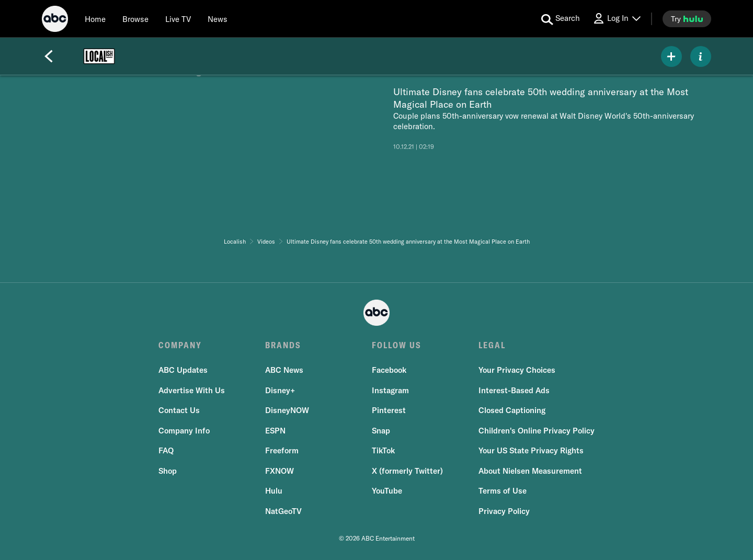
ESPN (275, 431)
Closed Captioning (512, 410)
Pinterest (389, 410)
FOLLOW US (397, 345)
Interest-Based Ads (514, 390)
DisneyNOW (287, 410)
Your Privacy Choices (517, 370)
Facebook (389, 370)
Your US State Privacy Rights (531, 450)
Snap (381, 431)
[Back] (49, 56)
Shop (168, 471)
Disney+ (280, 390)
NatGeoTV (283, 511)
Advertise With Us (192, 390)
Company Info (184, 431)
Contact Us (179, 410)
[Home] (95, 19)
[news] (218, 19)
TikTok (383, 450)
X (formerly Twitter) (407, 471)
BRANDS (283, 345)
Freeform (282, 450)
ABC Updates (183, 370)
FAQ (166, 450)
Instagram (390, 390)
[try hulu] (687, 19)
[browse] (135, 19)
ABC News (284, 370)
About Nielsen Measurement (530, 471)
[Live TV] (178, 19)
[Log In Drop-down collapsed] (617, 19)
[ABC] (55, 20)
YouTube (387, 491)
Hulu (274, 491)
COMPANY (180, 345)
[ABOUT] (701, 56)
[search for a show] (561, 19)
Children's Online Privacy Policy (537, 431)
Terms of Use (503, 491)
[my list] (671, 56)
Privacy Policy (504, 511)
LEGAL (492, 345)
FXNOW (279, 471)
